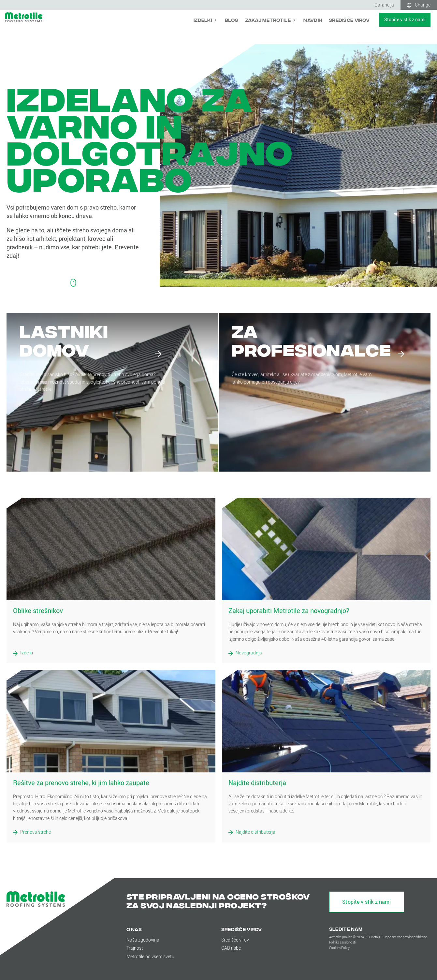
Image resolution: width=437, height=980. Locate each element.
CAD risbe (231, 948)
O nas (134, 929)
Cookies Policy (339, 948)
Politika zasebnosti (342, 942)
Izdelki (203, 20)
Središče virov (349, 20)
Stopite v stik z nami (405, 19)
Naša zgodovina (143, 940)
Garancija (384, 5)
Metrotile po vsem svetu (150, 956)
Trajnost (135, 948)
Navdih (313, 20)
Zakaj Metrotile (268, 20)
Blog (232, 20)
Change (423, 5)
